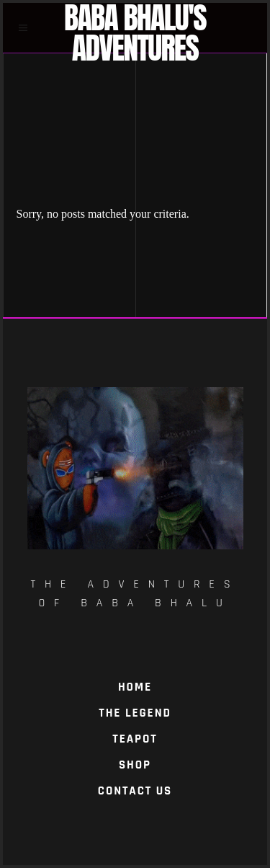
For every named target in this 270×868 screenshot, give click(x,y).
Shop (135, 765)
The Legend (135, 713)
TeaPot (135, 739)
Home (135, 687)
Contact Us (135, 791)
